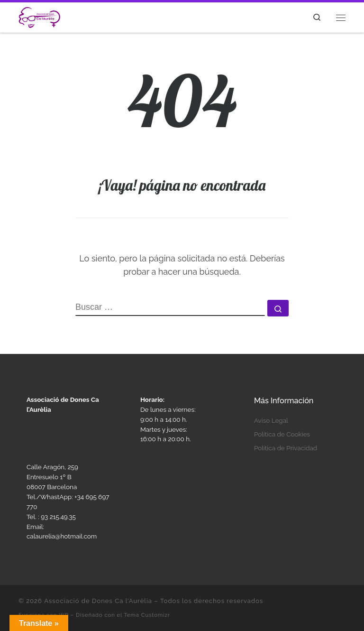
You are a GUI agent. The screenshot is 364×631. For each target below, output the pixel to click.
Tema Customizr (147, 615)
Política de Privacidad (286, 448)
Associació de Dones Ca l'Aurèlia (98, 601)
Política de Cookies (282, 434)
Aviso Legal (271, 420)
